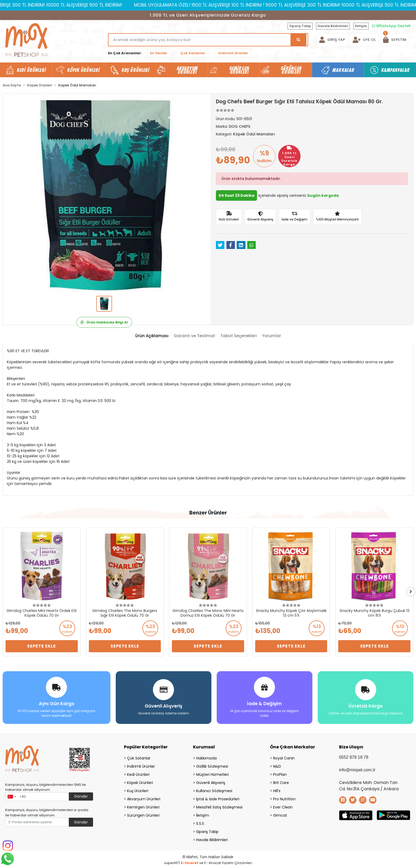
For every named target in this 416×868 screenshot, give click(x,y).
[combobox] (12, 796)
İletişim (361, 26)
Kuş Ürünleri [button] (135, 70)
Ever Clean (283, 806)
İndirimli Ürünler (233, 53)
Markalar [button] (343, 70)
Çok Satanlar (193, 53)
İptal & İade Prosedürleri (218, 798)
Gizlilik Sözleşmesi (212, 765)
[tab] (152, 336)
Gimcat (280, 814)
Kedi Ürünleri (138, 773)
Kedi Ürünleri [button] (31, 70)
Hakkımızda (206, 757)
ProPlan (280, 773)
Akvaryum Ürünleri (144, 798)
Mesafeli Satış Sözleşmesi (219, 806)
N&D (277, 765)
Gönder (81, 795)
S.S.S (200, 822)
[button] (395, 40)
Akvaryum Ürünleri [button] (187, 70)
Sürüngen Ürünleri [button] (291, 70)
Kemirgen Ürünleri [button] (239, 70)
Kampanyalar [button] (395, 70)
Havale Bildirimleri (333, 26)
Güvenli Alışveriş (211, 781)
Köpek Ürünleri (140, 781)
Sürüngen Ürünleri (143, 814)
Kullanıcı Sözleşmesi (214, 789)
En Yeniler (159, 53)
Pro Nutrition (284, 798)
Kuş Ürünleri (138, 789)
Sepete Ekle (42, 646)
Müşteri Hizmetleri (212, 773)
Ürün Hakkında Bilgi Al (104, 322)
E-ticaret (190, 862)
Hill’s (277, 789)
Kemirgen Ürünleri (143, 806)
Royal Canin (284, 757)
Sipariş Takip (300, 26)
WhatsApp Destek (391, 26)
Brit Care (281, 781)
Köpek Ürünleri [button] (83, 70)
